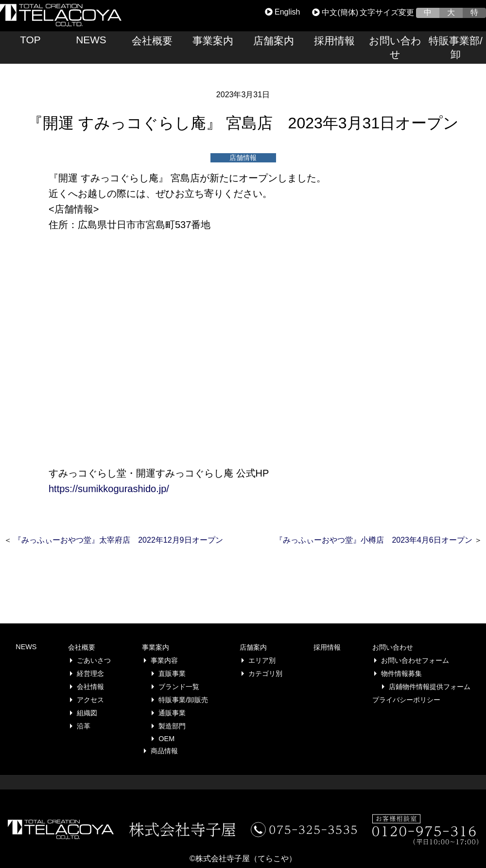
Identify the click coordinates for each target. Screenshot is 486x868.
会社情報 (90, 687)
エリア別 (262, 660)
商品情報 (164, 751)
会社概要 (152, 41)
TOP (30, 40)
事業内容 (164, 660)
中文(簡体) (335, 12)
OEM (166, 739)
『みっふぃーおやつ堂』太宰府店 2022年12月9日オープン (118, 540)
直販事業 (172, 673)
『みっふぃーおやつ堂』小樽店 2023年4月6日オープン (373, 540)
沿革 (84, 726)
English (283, 12)
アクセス (90, 700)
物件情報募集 (401, 673)
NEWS (91, 40)
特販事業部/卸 (456, 47)
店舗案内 (274, 41)
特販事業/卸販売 (183, 700)
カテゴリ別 (265, 673)
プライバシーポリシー (406, 700)
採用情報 (334, 41)
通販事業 (172, 713)
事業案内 (213, 41)
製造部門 (172, 726)
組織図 (87, 713)
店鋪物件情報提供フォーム (430, 687)
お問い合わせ (395, 47)
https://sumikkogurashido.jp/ (109, 489)
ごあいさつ (94, 660)
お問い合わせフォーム (415, 660)
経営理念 (90, 673)
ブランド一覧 (179, 687)
